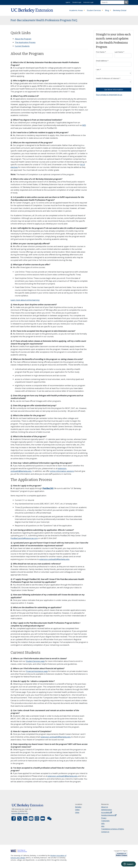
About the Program (23, 39)
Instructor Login (88, 2)
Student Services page (35, 661)
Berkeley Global (120, 10)
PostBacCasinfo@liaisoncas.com (24, 538)
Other (77, 812)
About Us (105, 807)
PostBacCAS (48, 488)
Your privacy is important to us (109, 95)
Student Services (94, 10)
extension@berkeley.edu (20, 813)
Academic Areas (76, 10)
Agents (68, 2)
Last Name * (123, 54)
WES (84, 125)
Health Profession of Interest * (114, 81)
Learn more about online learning (25, 300)
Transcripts (105, 821)
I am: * (114, 72)
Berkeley (78, 807)
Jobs (103, 826)
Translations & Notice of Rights (113, 829)
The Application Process (25, 42)
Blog (107, 10)
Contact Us (105, 832)
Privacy (104, 818)
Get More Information (114, 90)
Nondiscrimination (109, 815)
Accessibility (107, 812)
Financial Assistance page (37, 671)
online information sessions (62, 471)
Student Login (77, 2)
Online (77, 810)
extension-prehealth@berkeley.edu (54, 559)
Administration (107, 810)
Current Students (22, 46)
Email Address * (114, 63)
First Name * (104, 54)
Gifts (103, 823)
